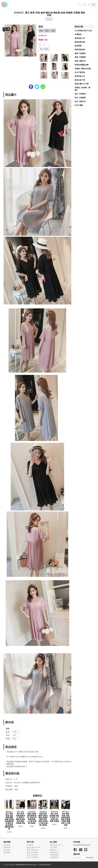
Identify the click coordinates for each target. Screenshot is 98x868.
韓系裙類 (78, 46)
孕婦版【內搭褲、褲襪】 (82, 89)
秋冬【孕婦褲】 (81, 98)
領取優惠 (90, 858)
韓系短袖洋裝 (80, 42)
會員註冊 (53, 845)
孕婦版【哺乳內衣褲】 (83, 69)
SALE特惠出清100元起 (83, 31)
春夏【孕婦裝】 (81, 53)
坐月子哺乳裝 (80, 72)
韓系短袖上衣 (80, 38)
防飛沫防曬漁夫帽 (82, 65)
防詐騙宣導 (54, 857)
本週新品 (78, 34)
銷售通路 (7, 852)
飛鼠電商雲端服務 (44, 865)
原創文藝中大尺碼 (82, 84)
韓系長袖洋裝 (80, 49)
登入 (60, 845)
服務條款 (53, 850)
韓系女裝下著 (80, 80)
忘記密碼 (53, 847)
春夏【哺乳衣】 (81, 61)
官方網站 (7, 850)
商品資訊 (49, 19)
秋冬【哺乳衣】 (81, 101)
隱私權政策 (54, 852)
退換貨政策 (54, 855)
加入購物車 (44, 49)
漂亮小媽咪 (11, 865)
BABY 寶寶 (79, 105)
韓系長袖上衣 (80, 76)
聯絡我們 (7, 847)
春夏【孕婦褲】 (81, 57)
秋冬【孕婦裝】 (81, 94)
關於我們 (7, 845)
